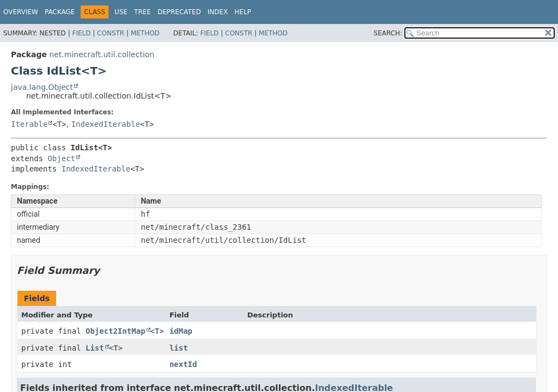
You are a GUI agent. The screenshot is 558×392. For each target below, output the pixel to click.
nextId (183, 364)
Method (145, 33)
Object (61, 158)
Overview (21, 12)
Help (243, 12)
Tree (142, 12)
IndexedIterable (106, 124)
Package (60, 12)
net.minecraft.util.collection (102, 54)
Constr (111, 33)
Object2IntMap (116, 331)
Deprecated (179, 12)
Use (121, 12)
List (95, 348)
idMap (181, 331)
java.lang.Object (42, 87)
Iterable (29, 124)
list (179, 348)
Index (218, 12)
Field (81, 33)
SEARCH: (388, 33)
